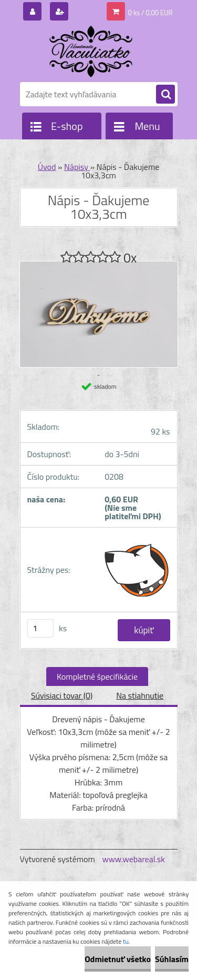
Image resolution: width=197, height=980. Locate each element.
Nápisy (77, 167)
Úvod (47, 167)
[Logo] (92, 52)
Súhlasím (172, 959)
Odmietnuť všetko (118, 959)
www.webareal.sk (133, 859)
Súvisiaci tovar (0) (62, 695)
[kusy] (40, 628)
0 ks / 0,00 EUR (151, 13)
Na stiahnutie (140, 695)
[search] (165, 95)
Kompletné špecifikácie (97, 676)
